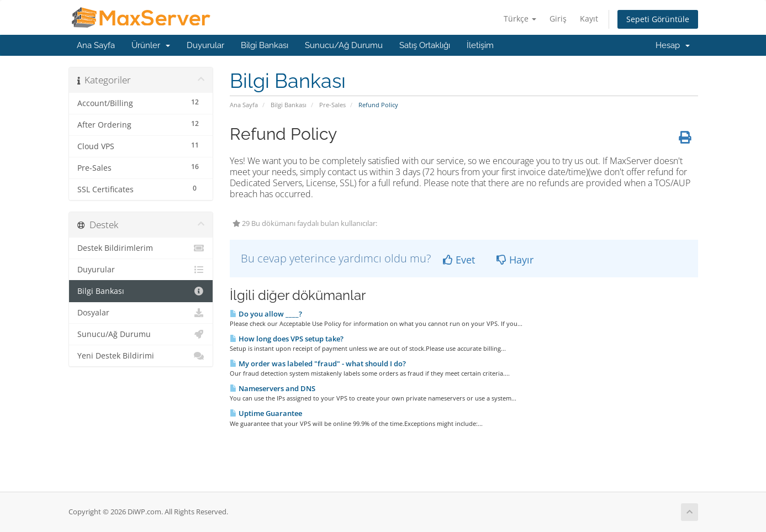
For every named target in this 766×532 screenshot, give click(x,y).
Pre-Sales (332, 105)
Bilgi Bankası (265, 45)
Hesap (673, 45)
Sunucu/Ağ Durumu (344, 45)
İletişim (480, 45)
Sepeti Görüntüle (658, 19)
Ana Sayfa (96, 45)
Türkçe (520, 19)
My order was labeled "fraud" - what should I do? (318, 364)
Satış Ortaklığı (425, 45)
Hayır (515, 260)
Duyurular (205, 45)
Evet (459, 260)
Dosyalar (141, 313)
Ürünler (151, 45)
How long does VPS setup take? (287, 339)
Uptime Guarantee (266, 413)
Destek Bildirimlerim (141, 248)
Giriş (558, 19)
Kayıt (589, 19)
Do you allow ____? (266, 314)
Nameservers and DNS (273, 388)
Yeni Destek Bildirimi (141, 356)
